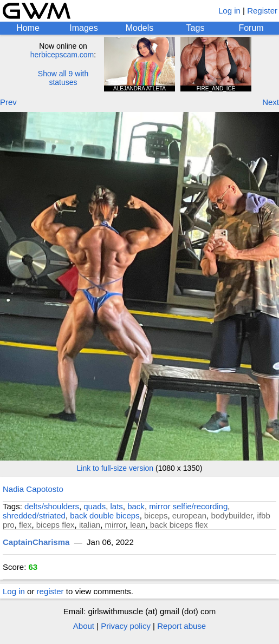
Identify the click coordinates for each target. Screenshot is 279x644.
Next (271, 102)
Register (262, 11)
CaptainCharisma (36, 542)
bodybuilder (232, 515)
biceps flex (56, 525)
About (84, 626)
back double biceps (105, 515)
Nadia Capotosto (33, 489)
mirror (115, 525)
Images (83, 28)
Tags (196, 28)
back (136, 506)
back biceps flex (179, 525)
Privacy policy (126, 626)
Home (28, 28)
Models (140, 28)
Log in (229, 11)
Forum (251, 28)
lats (117, 506)
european (189, 515)
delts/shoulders (52, 506)
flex (25, 525)
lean (138, 525)
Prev (8, 102)
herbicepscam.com (62, 55)
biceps (156, 515)
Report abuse (181, 626)
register (50, 591)
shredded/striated (34, 515)
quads (95, 506)
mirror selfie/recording (188, 506)
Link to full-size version (115, 468)
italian (90, 525)
